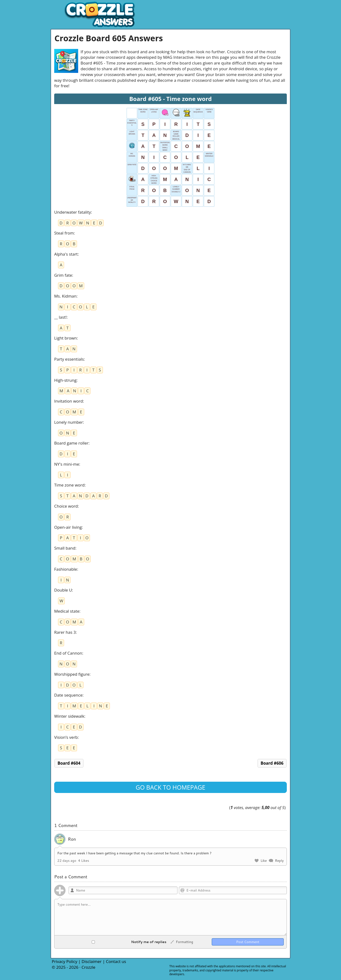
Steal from (64, 233)
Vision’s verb (66, 737)
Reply (279, 861)
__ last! (60, 317)
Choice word (66, 506)
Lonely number (69, 422)
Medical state (67, 611)
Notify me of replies (112, 942)
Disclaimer (91, 961)
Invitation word (69, 401)
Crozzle (88, 967)
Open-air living (68, 527)
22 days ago (67, 861)
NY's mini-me (67, 464)
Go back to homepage (171, 787)
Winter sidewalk (69, 716)
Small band (65, 548)
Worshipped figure (72, 674)
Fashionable (66, 569)
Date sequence (68, 695)
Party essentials (69, 359)
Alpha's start (66, 254)
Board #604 (69, 763)
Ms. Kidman (65, 296)
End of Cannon (68, 653)
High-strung (65, 380)
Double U (63, 590)
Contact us (116, 961)
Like (264, 861)
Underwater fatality (73, 212)
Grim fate (63, 275)
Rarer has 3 (65, 632)
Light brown (65, 338)
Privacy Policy (65, 961)
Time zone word (69, 485)
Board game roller (71, 443)
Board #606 (272, 763)
